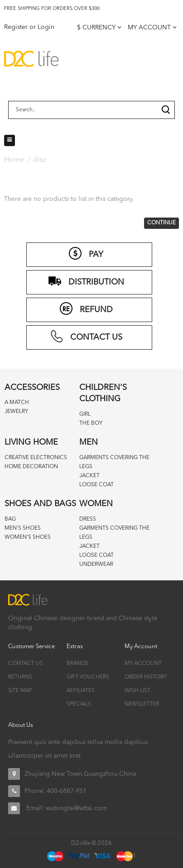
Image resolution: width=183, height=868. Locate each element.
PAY (86, 253)
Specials (79, 704)
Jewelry (16, 412)
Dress (88, 519)
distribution (86, 281)
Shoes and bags (40, 504)
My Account (143, 664)
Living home (31, 442)
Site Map (20, 691)
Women (96, 504)
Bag (10, 519)
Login (46, 27)
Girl (85, 414)
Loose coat (96, 485)
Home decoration (31, 467)
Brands (77, 664)
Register (16, 27)
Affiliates (81, 691)
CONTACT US (86, 336)
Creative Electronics (36, 458)
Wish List (137, 691)
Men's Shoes (23, 528)
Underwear (96, 564)
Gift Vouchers (88, 677)
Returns (20, 677)
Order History (146, 677)
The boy (91, 423)
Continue (161, 223)
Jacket (89, 476)
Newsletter (142, 704)
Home (14, 160)
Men (89, 442)
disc (40, 160)
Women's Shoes (28, 537)
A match (17, 403)
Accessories (32, 388)
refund (86, 308)
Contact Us (26, 664)
